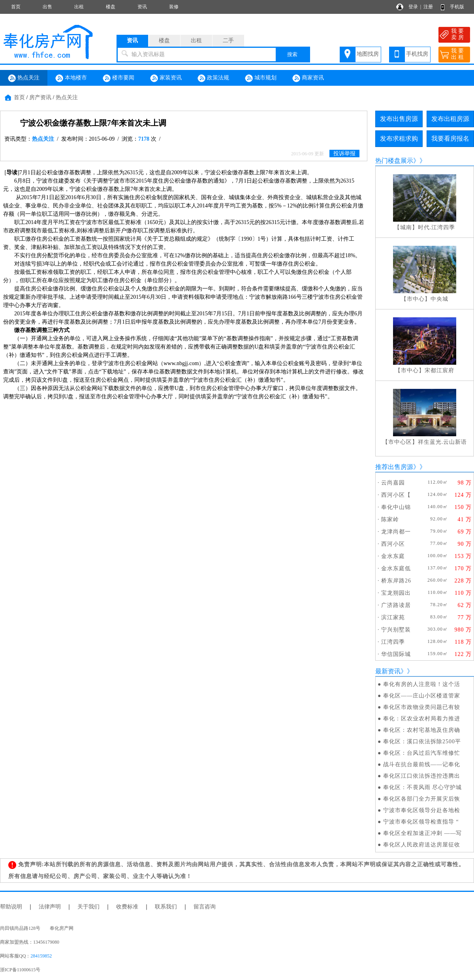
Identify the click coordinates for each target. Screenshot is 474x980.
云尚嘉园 (393, 483)
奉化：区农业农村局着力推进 (422, 719)
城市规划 (261, 78)
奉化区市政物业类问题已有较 (422, 707)
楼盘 (111, 7)
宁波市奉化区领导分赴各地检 (422, 810)
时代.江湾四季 (437, 227)
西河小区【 (396, 495)
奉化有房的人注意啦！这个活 (422, 684)
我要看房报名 (450, 139)
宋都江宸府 (439, 370)
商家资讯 (308, 78)
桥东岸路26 (396, 581)
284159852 (41, 956)
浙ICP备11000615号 (20, 970)
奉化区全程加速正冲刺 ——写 (423, 833)
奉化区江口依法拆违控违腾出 (422, 776)
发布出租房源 (450, 119)
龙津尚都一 (396, 532)
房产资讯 (40, 97)
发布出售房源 (399, 119)
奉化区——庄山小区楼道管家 (422, 696)
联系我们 (166, 907)
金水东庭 (393, 556)
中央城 (439, 299)
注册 (428, 7)
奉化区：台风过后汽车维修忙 (422, 753)
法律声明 (50, 907)
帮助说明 (11, 907)
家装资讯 (166, 78)
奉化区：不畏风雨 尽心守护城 (423, 787)
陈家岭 (390, 519)
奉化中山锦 (396, 507)
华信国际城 (396, 654)
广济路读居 (396, 605)
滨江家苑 (393, 617)
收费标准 (127, 907)
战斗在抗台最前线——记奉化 (422, 764)
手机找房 (417, 54)
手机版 (457, 7)
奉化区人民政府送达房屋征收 (422, 845)
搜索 (292, 54)
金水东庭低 (396, 568)
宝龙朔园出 (396, 593)
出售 (47, 7)
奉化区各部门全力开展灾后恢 (422, 799)
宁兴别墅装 (396, 630)
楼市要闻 (118, 78)
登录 (413, 7)
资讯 (142, 7)
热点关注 (24, 78)
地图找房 (368, 54)
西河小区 (393, 544)
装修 (174, 7)
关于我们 (88, 907)
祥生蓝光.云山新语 (443, 442)
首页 (16, 7)
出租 (79, 7)
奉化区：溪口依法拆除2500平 (422, 742)
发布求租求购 (399, 139)
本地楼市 (71, 78)
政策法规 (213, 78)
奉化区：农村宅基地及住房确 (422, 730)
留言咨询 (205, 907)
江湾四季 (393, 642)
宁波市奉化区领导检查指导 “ (421, 822)
